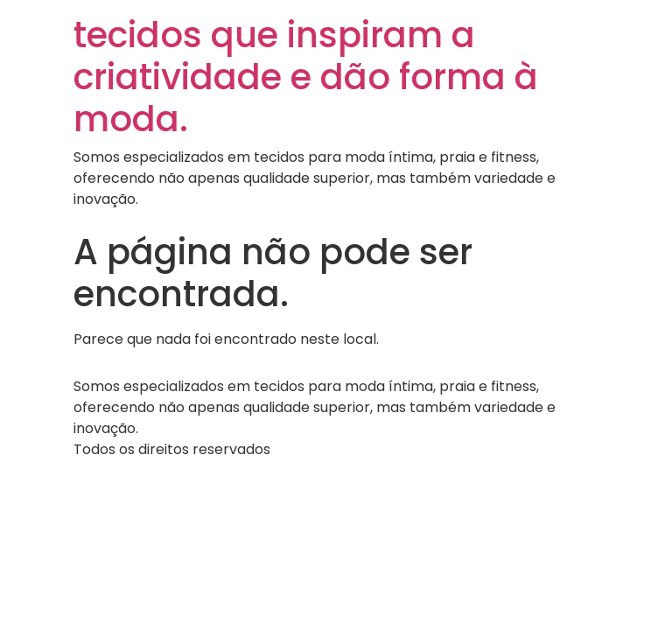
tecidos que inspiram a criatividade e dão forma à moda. (306, 77)
